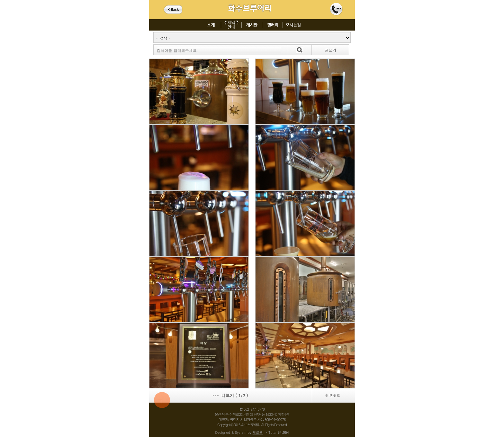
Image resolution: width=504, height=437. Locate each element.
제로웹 (258, 432)
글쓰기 (330, 50)
